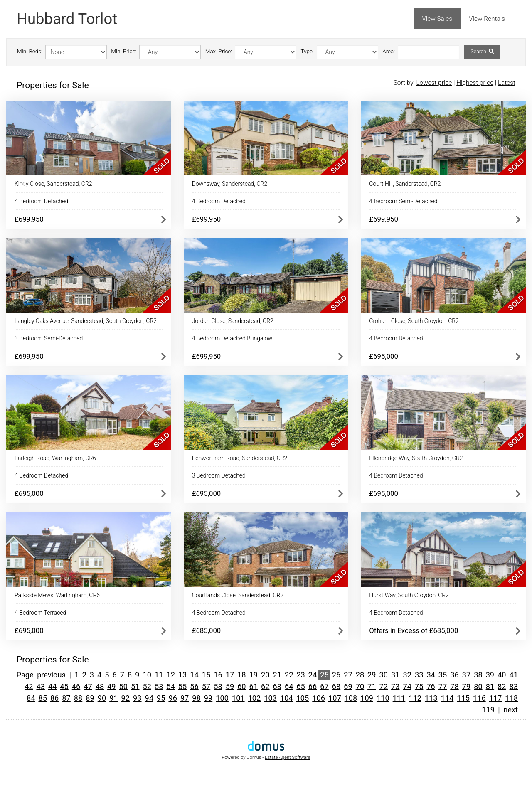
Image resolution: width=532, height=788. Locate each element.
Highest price (475, 83)
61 (254, 686)
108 (351, 698)
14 (194, 675)
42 (29, 686)
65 (300, 686)
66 (313, 686)
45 (64, 686)
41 (514, 675)
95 (161, 698)
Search (482, 52)
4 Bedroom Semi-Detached (403, 201)
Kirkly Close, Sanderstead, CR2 (53, 184)
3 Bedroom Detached (219, 475)
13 (182, 675)
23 (300, 675)
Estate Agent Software (287, 757)
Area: (389, 51)
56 (194, 686)
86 (54, 698)
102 (255, 698)
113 (431, 698)
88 (78, 698)
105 (303, 698)
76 (431, 686)
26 (336, 675)
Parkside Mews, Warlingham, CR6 (57, 595)
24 (313, 675)
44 (52, 686)
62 (265, 686)
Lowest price (434, 83)
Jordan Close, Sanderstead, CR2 (233, 321)
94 (149, 698)
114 (447, 698)
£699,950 (29, 219)
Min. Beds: (30, 51)
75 (419, 686)
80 (478, 686)
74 (407, 686)
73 (395, 686)
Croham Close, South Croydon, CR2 (414, 321)
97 (185, 698)
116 (479, 698)
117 (496, 698)
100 (222, 698)
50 (123, 686)
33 (419, 675)
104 (287, 698)
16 (218, 675)
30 (384, 675)
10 (147, 675)
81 (490, 686)
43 (40, 686)
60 (241, 686)
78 (454, 686)
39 (490, 675)
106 (319, 698)
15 (206, 675)
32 (407, 675)
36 (454, 675)
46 (76, 686)
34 (431, 675)
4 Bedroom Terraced (40, 613)
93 (137, 698)
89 (90, 698)
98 (196, 698)
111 (399, 698)
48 (100, 686)
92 (126, 698)
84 (31, 698)
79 (466, 686)
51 (135, 686)
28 (360, 675)
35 (443, 675)
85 (42, 698)
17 (230, 675)
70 (360, 686)
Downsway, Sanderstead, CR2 (230, 184)
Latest (507, 83)
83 (514, 686)
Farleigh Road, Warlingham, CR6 (55, 458)
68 (336, 686)
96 (172, 698)
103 (270, 698)
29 (372, 675)
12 (170, 675)
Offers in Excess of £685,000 (414, 630)
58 (218, 686)
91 (113, 698)
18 (241, 675)
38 (478, 675)
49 (111, 686)
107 (335, 698)
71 (372, 686)
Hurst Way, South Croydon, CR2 (409, 595)
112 (415, 698)
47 (88, 686)
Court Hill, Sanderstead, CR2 (405, 184)
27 (348, 675)
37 (466, 675)
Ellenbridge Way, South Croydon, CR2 (416, 458)
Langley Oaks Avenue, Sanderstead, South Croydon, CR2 (86, 321)
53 (159, 686)
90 (102, 698)
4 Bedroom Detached (41, 201)
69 (348, 686)
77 (443, 686)
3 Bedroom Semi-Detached (49, 338)
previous (51, 675)
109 (367, 698)
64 (289, 686)
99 (208, 698)
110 (383, 698)
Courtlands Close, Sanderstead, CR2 (238, 595)
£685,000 (207, 630)
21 (277, 675)
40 (502, 675)
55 (182, 686)
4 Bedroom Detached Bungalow (232, 338)
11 (159, 675)
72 (384, 686)
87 (66, 698)
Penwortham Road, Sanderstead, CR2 (240, 458)
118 (511, 698)
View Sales (437, 19)
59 (230, 686)
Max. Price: (219, 51)
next (511, 710)
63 (277, 686)
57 (206, 686)
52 (147, 686)
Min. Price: (124, 51)
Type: (307, 51)
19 (254, 675)
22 (289, 675)
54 (170, 686)
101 (238, 698)
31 (395, 675)
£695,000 (384, 356)
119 (488, 710)
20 (265, 675)
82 (502, 686)
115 (463, 698)
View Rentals (487, 19)
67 (324, 686)
